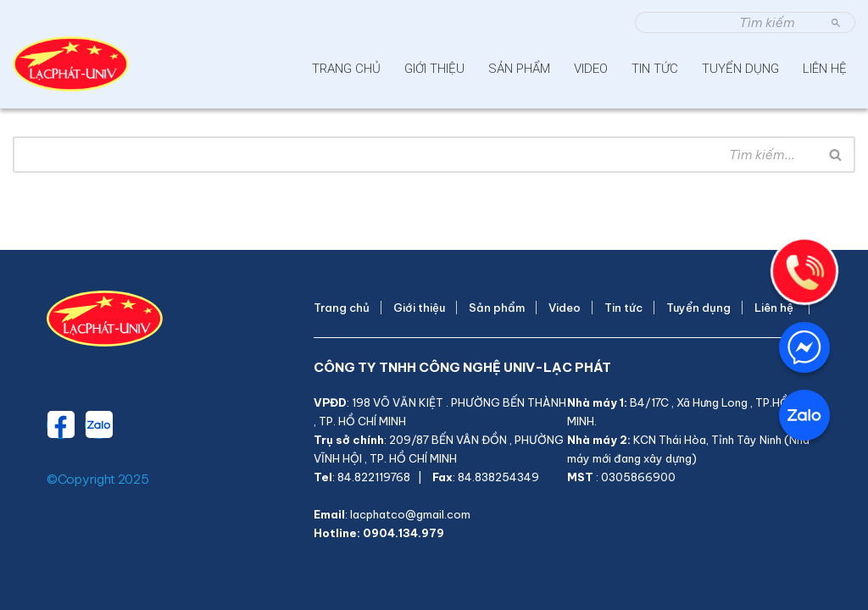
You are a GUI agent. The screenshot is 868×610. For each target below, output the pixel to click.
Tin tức (655, 69)
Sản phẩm (519, 69)
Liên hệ (827, 69)
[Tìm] (726, 22)
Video (591, 69)
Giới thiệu (434, 69)
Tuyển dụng (740, 69)
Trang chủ (346, 69)
